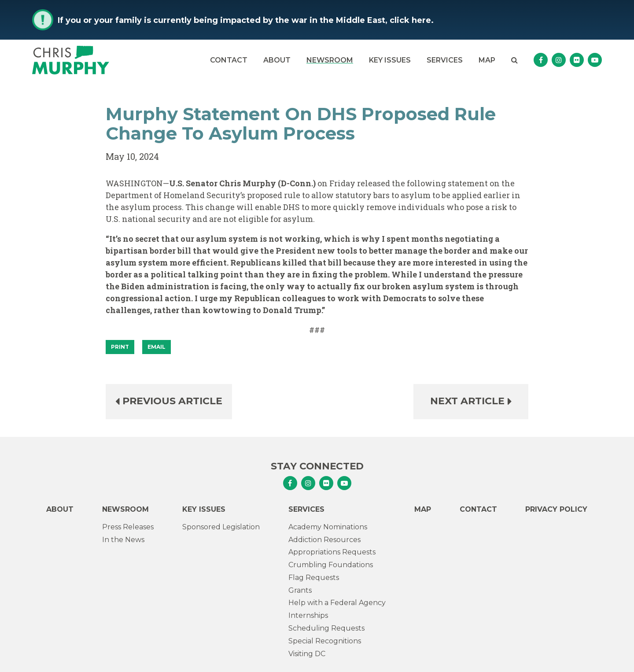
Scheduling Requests (326, 628)
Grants (300, 590)
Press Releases (128, 527)
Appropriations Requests (332, 552)
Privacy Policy (556, 509)
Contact (229, 60)
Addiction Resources (324, 540)
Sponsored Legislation (221, 527)
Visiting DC (307, 654)
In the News (123, 540)
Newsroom (330, 60)
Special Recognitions (325, 641)
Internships (308, 615)
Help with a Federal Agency (337, 603)
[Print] (120, 347)
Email (157, 347)
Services (445, 60)
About (277, 60)
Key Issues (390, 60)
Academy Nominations (328, 527)
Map (487, 60)
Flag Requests (314, 578)
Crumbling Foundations (331, 565)
